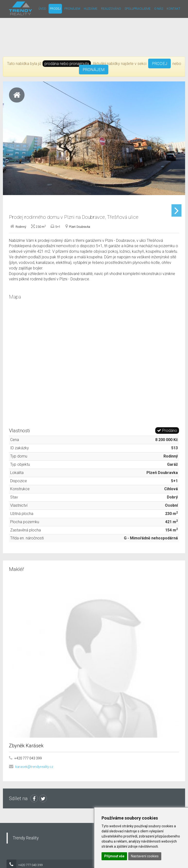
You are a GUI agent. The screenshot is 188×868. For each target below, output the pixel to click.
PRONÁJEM (94, 70)
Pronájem (72, 9)
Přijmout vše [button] (114, 856)
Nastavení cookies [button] (145, 856)
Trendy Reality (26, 856)
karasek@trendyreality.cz (34, 785)
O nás (159, 9)
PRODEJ (159, 63)
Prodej (55, 9)
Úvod (42, 9)
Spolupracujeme (138, 9)
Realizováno (111, 9)
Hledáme (91, 9)
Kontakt (173, 9)
